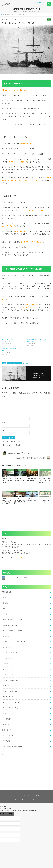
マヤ (5, 664)
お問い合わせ (38, 795)
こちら (20, 558)
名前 (3, 415)
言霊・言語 (8, 675)
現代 (6, 609)
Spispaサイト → (41, 3)
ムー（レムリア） (10, 708)
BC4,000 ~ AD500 (10, 680)
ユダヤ (6, 686)
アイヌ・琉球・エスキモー (13, 631)
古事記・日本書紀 (10, 691)
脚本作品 (7, 741)
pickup (26, 363)
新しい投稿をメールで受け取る (12, 445)
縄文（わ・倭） (10, 669)
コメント (4, 397)
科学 (5, 614)
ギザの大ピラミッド (11, 702)
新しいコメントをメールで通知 (12, 442)
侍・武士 (7, 647)
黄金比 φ (7, 724)
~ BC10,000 (8, 697)
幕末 (5, 363)
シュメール (8, 658)
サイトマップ (15, 795)
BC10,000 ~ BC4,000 (11, 653)
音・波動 (7, 719)
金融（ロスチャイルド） (15, 363)
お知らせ (7, 730)
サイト (3, 430)
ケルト (6, 636)
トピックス (8, 735)
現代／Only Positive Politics (13, 746)
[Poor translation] (10, 814)
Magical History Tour (26, 799)
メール (4, 423)
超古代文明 (8, 713)
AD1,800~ (7, 592)
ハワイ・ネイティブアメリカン (15, 642)
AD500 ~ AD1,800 (10, 625)
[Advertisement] (17, 769)
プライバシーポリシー (27, 795)
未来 (5, 603)
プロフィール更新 (21, 577)
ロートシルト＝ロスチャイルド (11, 340)
